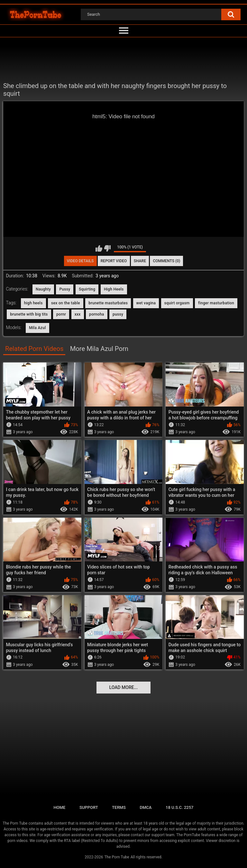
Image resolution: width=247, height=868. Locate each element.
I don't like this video (107, 248)
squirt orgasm (177, 303)
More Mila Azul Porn (99, 349)
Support (89, 807)
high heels (33, 303)
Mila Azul (37, 328)
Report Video (114, 261)
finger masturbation (216, 303)
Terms (119, 807)
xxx (78, 314)
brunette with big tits (29, 314)
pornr (61, 314)
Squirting (87, 289)
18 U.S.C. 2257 (180, 807)
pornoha (97, 314)
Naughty (43, 289)
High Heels (114, 289)
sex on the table (66, 303)
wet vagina (146, 303)
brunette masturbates (108, 303)
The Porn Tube (117, 857)
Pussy (65, 289)
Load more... (124, 687)
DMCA (146, 807)
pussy (118, 314)
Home (59, 807)
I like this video (99, 248)
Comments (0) (166, 261)
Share (140, 261)
